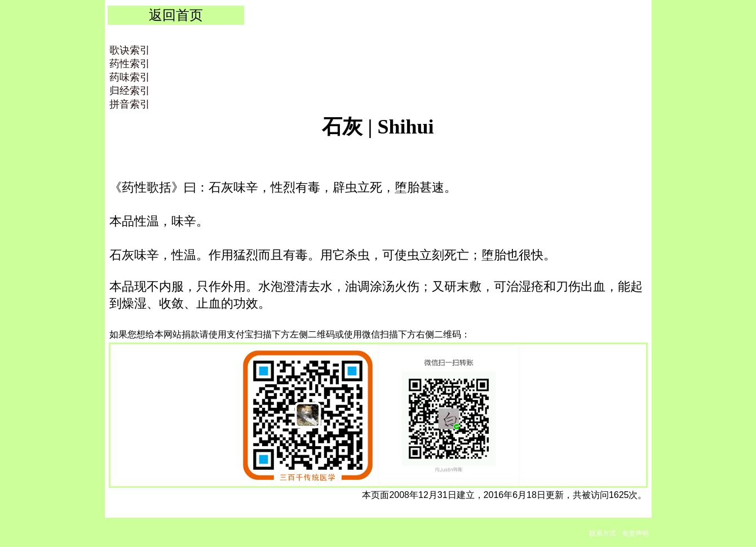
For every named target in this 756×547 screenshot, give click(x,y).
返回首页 (176, 15)
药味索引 (130, 77)
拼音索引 (130, 104)
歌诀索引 (130, 50)
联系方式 (603, 533)
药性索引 (130, 64)
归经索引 (130, 91)
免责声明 (635, 533)
